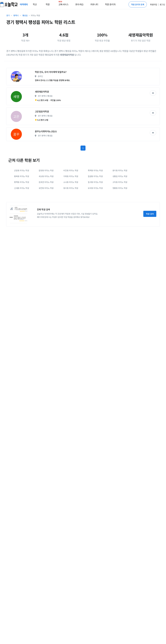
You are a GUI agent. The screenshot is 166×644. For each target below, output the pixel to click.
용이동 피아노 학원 (120, 194)
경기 (8, 15)
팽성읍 (25, 15)
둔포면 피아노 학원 (46, 205)
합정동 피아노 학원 (46, 194)
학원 (48, 4)
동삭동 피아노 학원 (71, 211)
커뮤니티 (94, 4)
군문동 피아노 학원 (22, 194)
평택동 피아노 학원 (22, 205)
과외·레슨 (79, 4)
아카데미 (24, 4)
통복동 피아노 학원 (22, 199)
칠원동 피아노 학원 (95, 199)
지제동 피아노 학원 (71, 199)
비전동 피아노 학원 (71, 194)
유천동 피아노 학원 (46, 211)
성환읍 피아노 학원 (120, 199)
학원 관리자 (110, 4)
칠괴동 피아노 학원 (95, 205)
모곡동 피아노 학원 (95, 211)
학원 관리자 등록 (138, 4)
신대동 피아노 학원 (22, 211)
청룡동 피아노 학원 (120, 211)
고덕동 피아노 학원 (120, 205)
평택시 (16, 15)
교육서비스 (64, 4)
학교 (35, 4)
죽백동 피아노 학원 (95, 194)
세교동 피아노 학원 (46, 199)
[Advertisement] (37, 77)
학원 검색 (150, 237)
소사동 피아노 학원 (71, 205)
